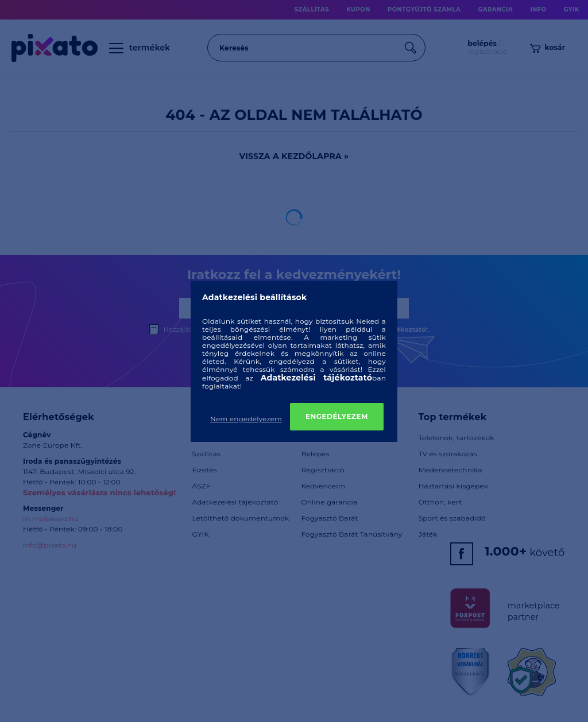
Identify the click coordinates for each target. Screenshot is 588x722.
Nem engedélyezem (246, 419)
